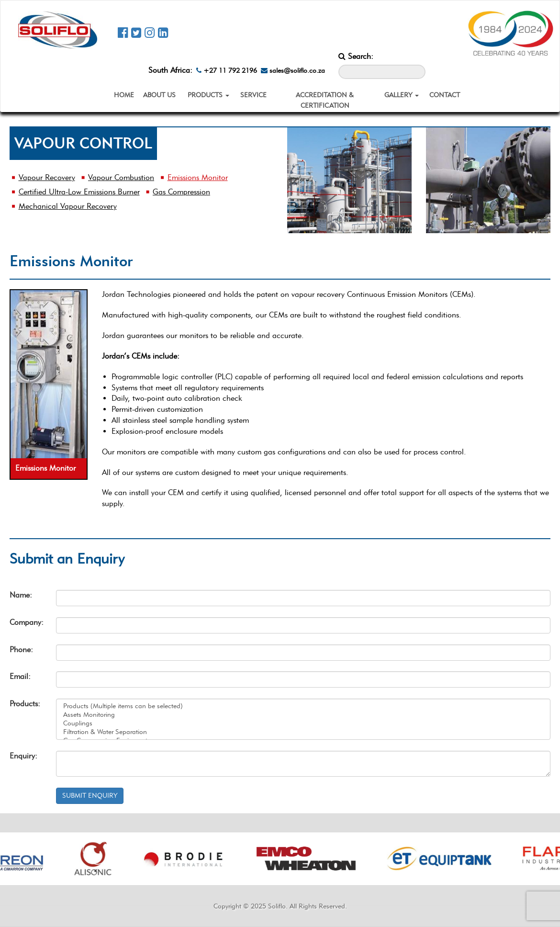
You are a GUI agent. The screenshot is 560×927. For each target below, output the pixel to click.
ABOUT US (159, 95)
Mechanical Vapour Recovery (68, 206)
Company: (26, 622)
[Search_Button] (419, 58)
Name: (21, 595)
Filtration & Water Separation (303, 732)
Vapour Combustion (121, 177)
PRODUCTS (208, 95)
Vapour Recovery (47, 177)
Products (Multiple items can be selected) (303, 706)
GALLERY (402, 95)
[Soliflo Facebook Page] (123, 33)
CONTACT (445, 95)
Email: (20, 676)
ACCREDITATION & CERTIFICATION (325, 100)
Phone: (21, 650)
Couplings (303, 724)
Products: (25, 704)
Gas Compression (181, 192)
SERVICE (253, 95)
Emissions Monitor (198, 177)
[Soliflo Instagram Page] (150, 33)
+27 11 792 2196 (227, 71)
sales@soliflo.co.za (293, 71)
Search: (356, 56)
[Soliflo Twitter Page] (136, 33)
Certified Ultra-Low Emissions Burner (79, 192)
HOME (124, 95)
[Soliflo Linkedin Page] (163, 33)
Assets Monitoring (303, 715)
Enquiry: (23, 756)
